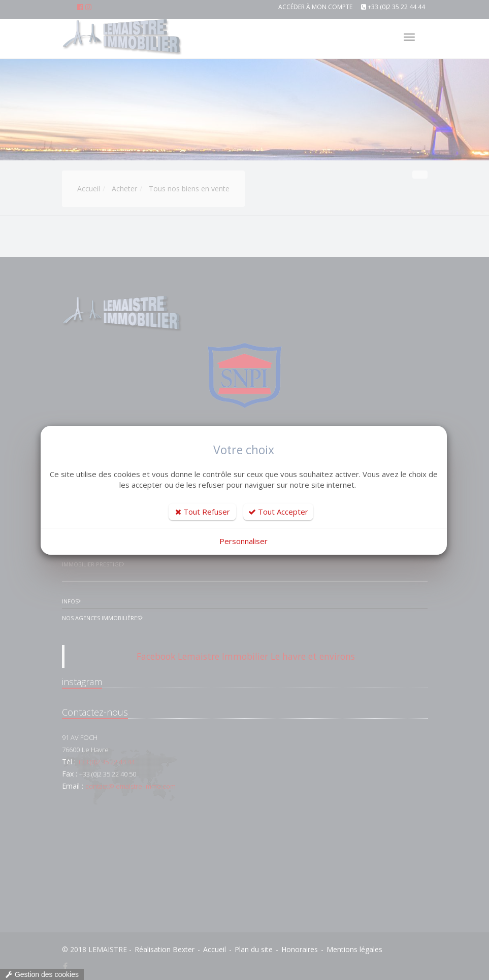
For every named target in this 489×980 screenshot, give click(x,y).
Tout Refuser (203, 512)
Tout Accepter (278, 512)
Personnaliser (243, 541)
